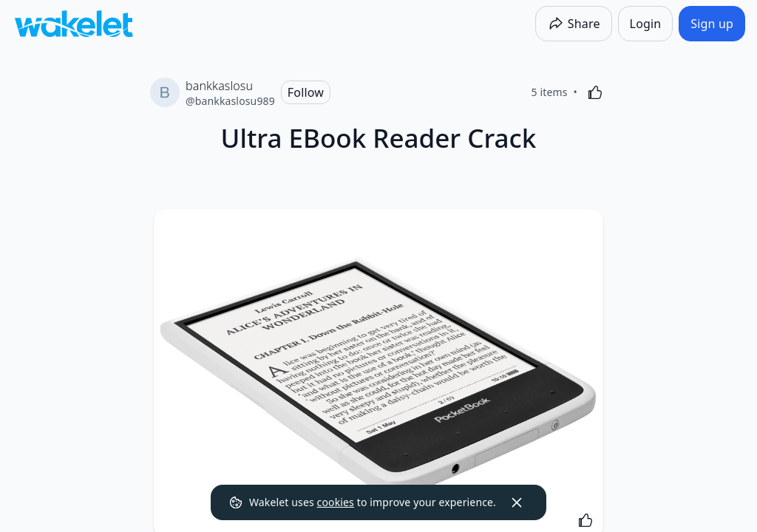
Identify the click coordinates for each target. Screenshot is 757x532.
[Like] (595, 92)
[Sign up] (712, 24)
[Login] (646, 24)
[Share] (574, 24)
